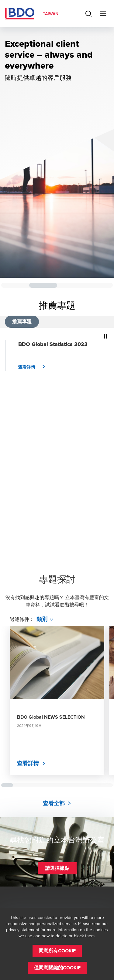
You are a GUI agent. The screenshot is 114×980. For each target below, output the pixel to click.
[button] (34, 367)
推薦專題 (22, 322)
